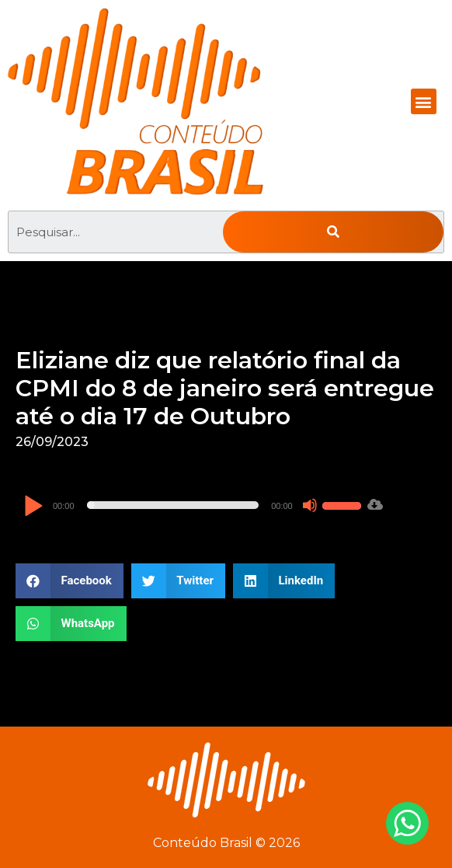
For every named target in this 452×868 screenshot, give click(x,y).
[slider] (173, 505)
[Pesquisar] (333, 232)
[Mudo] (310, 505)
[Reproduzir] (33, 507)
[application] (195, 505)
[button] (424, 101)
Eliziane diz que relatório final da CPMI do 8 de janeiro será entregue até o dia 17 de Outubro (225, 388)
